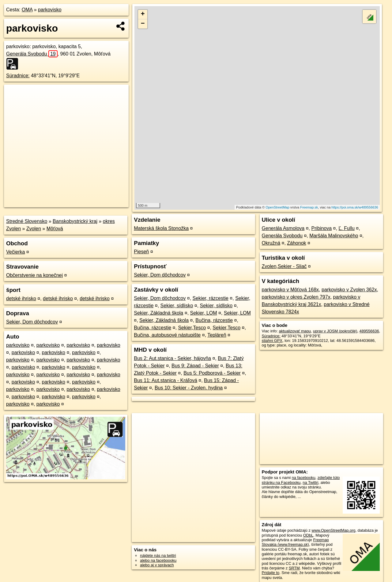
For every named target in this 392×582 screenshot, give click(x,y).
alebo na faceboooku (158, 560)
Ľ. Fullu (346, 228)
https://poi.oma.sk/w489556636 (355, 207)
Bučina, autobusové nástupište (167, 335)
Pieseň (141, 252)
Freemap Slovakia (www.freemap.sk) (295, 542)
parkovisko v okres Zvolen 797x (296, 297)
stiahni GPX (272, 341)
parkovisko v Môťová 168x (290, 290)
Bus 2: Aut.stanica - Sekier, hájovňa (172, 358)
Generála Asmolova (283, 228)
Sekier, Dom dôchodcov (32, 322)
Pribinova (321, 228)
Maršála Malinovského (334, 236)
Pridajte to (271, 573)
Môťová (55, 229)
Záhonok (296, 243)
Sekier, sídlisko (177, 306)
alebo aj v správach (157, 565)
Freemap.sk (309, 207)
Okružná (271, 243)
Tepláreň (217, 335)
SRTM (294, 568)
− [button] (143, 24)
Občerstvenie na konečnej (34, 275)
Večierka (15, 252)
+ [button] (143, 14)
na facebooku (304, 478)
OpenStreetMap (277, 207)
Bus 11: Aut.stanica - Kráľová (166, 380)
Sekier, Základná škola (158, 313)
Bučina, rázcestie (214, 320)
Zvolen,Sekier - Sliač (284, 266)
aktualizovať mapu (295, 331)
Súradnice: (18, 76)
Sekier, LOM (204, 313)
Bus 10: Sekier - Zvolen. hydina (189, 388)
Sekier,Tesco (192, 328)
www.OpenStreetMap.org (333, 530)
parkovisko (50, 10)
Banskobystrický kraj (75, 221)
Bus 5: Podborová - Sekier (212, 373)
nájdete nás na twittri (158, 555)
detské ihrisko (21, 299)
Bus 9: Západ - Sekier (195, 366)
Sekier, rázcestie (211, 298)
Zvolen (34, 229)
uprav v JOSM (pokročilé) (335, 331)
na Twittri (310, 482)
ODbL (308, 535)
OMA (27, 10)
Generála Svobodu (32, 54)
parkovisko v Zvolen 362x (349, 290)
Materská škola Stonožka (161, 228)
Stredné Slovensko (27, 221)
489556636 (369, 331)
